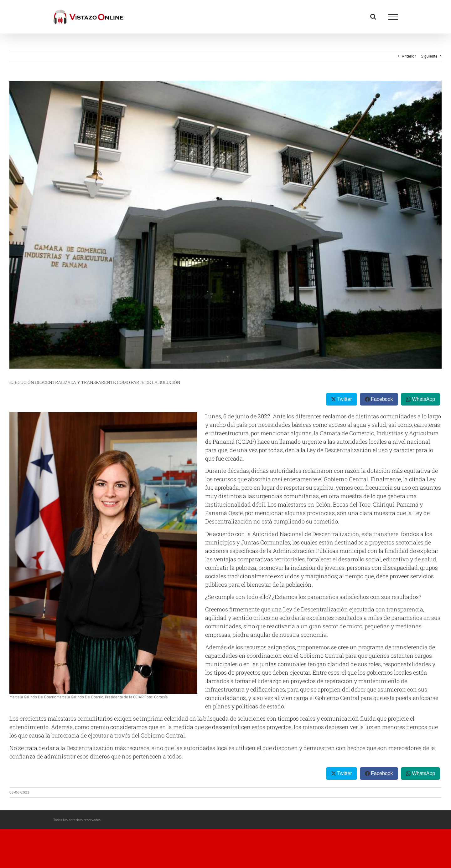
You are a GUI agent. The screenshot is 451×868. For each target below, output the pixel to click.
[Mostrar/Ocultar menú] (393, 17)
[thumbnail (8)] (225, 225)
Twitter (344, 399)
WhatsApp (423, 399)
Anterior (409, 56)
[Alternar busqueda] (373, 17)
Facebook (382, 399)
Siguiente (429, 56)
